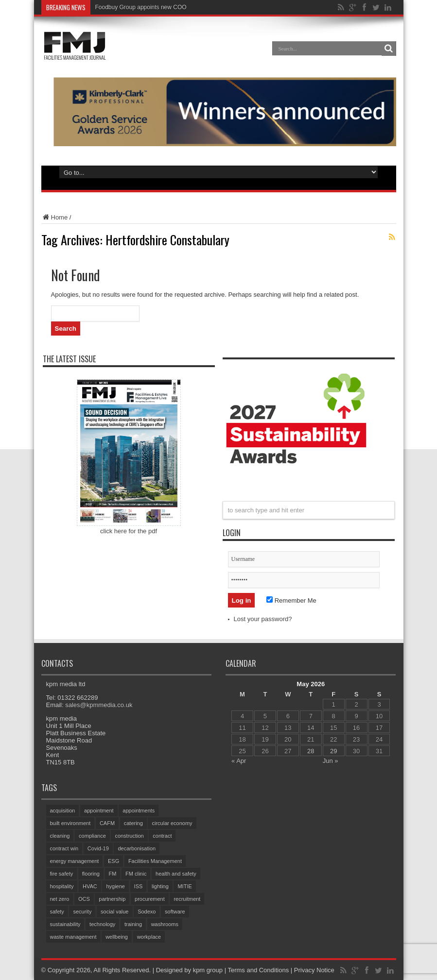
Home (55, 217)
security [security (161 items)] (82, 912)
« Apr (239, 761)
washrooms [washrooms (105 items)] (165, 924)
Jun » (331, 761)
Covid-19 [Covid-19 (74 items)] (98, 848)
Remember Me (291, 600)
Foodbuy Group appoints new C (136, 7)
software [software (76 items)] (175, 912)
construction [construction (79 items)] (129, 836)
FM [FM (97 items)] (113, 874)
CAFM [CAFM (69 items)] (107, 823)
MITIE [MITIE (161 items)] (184, 886)
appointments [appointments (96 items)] (139, 811)
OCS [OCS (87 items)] (84, 899)
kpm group (208, 970)
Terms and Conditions (258, 970)
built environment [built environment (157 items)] (70, 823)
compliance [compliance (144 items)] (92, 836)
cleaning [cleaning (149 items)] (60, 836)
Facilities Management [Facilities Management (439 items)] (155, 861)
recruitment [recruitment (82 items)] (187, 899)
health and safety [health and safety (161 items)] (176, 874)
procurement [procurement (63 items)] (150, 899)
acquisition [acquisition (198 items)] (63, 811)
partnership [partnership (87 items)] (112, 899)
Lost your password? (263, 619)
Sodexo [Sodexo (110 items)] (147, 912)
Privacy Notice (314, 970)
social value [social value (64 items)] (114, 912)
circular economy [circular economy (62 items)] (172, 823)
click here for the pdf (129, 531)
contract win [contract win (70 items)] (64, 848)
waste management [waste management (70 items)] (73, 937)
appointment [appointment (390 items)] (99, 811)
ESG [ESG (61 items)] (114, 861)
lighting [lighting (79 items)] (160, 886)
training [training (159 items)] (133, 924)
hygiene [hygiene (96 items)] (115, 886)
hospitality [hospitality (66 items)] (62, 886)
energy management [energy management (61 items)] (75, 861)
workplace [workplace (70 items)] (149, 937)
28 (311, 751)
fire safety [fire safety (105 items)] (62, 874)
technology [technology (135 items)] (102, 924)
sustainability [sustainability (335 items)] (65, 924)
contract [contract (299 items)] (162, 836)
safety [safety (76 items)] (57, 912)
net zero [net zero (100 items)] (60, 899)
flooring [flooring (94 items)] (91, 874)
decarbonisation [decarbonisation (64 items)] (137, 848)
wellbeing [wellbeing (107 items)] (117, 937)
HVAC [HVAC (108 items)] (90, 886)
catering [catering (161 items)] (133, 823)
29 (333, 751)
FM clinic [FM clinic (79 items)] (136, 874)
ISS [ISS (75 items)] (139, 886)
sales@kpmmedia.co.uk (99, 705)
